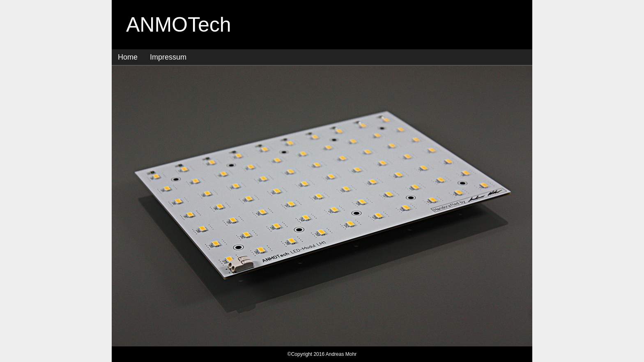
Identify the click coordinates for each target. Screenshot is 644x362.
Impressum (168, 57)
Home (128, 57)
